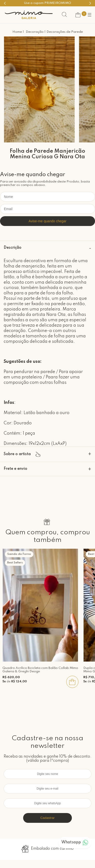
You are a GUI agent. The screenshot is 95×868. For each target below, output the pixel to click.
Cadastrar (48, 818)
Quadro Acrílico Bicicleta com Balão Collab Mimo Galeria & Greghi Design (40, 670)
